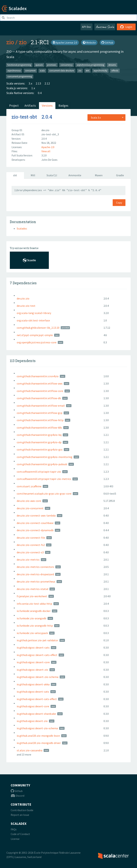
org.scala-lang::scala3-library (34, 313)
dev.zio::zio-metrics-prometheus (36, 581)
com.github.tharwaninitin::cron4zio (38, 376)
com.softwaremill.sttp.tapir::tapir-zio (39, 472)
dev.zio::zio (23, 298)
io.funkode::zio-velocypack (32, 633)
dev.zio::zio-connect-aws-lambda (36, 515)
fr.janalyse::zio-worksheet (32, 596)
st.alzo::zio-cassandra (30, 750)
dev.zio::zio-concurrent (30, 508)
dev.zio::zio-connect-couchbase (35, 523)
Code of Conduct (20, 834)
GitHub (107, 43)
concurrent (30, 71)
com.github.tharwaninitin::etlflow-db (39, 398)
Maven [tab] (99, 175)
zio (10, 42)
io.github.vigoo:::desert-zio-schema (38, 677)
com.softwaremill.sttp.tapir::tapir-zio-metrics (44, 479)
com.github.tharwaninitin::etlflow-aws (40, 383)
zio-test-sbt (24, 117)
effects (115, 71)
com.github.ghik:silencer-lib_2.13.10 (38, 328)
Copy (119, 203)
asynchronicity (100, 71)
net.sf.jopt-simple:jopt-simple (35, 335)
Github (17, 791)
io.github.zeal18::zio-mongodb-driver (39, 743)
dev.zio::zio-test (26, 306)
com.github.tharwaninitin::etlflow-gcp (40, 413)
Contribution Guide (22, 810)
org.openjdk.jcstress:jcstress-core (37, 342)
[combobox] (106, 118)
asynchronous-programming (90, 65)
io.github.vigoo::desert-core (33, 706)
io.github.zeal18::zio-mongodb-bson (38, 736)
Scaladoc (22, 228)
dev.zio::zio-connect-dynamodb (35, 530)
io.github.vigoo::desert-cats (33, 692)
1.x (33, 88)
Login (126, 27)
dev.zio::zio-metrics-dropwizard (35, 574)
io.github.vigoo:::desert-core (33, 662)
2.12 (47, 83)
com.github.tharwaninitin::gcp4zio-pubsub (42, 464)
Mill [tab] (33, 175)
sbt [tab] (15, 175)
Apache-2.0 (48, 147)
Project (14, 105)
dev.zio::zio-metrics (28, 560)
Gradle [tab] (120, 175)
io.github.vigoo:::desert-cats (33, 648)
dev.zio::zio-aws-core (29, 501)
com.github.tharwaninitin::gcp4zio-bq (39, 435)
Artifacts (30, 105)
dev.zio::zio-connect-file (31, 538)
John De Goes (49, 160)
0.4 (40, 93)
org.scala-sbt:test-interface (33, 320)
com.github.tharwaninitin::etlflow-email (41, 406)
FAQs (14, 829)
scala (42, 71)
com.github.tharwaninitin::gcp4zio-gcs (40, 449)
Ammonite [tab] (75, 175)
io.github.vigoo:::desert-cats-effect (37, 655)
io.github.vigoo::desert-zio (32, 721)
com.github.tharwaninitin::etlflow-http (40, 420)
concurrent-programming (20, 76)
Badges (63, 105)
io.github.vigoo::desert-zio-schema (37, 728)
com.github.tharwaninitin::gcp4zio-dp (39, 442)
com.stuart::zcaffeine (29, 486)
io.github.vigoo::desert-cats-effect (37, 699)
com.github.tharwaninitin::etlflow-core (40, 391)
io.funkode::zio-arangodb (31, 618)
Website (89, 43)
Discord (18, 796)
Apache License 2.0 (65, 43)
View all (46, 151)
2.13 (38, 83)
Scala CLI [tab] (52, 175)
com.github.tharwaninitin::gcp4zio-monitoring (45, 457)
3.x (30, 83)
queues (39, 65)
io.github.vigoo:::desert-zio (32, 670)
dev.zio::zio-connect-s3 (30, 552)
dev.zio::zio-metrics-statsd (32, 589)
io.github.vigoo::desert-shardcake (36, 714)
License (15, 839)
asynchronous (14, 71)
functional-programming (19, 65)
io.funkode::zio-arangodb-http (35, 626)
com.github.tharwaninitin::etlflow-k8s (39, 428)
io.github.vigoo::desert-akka (33, 684)
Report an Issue (20, 815)
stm (87, 71)
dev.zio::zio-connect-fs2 (31, 545)
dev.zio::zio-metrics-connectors (35, 567)
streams (112, 65)
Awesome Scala (105, 27)
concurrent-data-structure (62, 71)
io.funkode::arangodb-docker (34, 611)
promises (52, 65)
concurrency (67, 65)
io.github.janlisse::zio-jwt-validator (37, 640)
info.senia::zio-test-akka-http (34, 604)
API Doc (87, 27)
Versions (47, 105)
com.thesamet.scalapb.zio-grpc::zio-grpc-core (44, 494)
